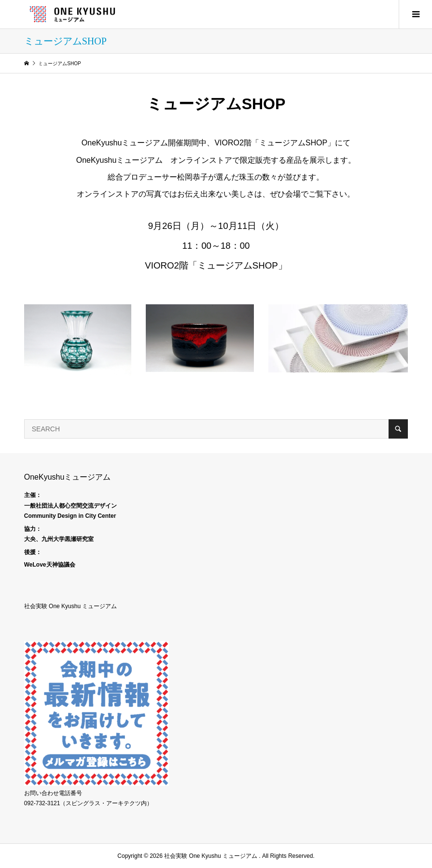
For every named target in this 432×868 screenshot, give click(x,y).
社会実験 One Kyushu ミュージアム (71, 606)
